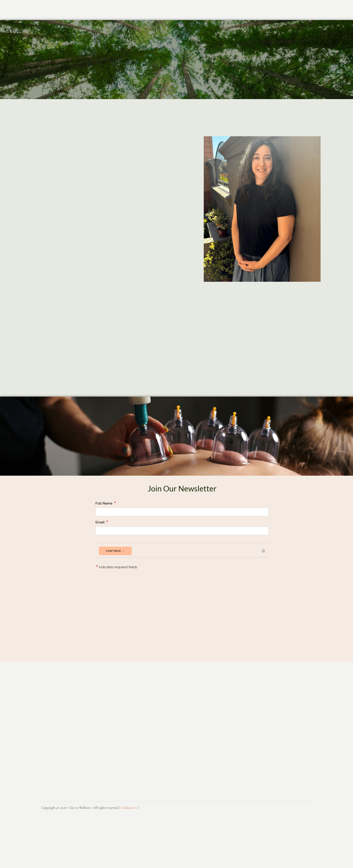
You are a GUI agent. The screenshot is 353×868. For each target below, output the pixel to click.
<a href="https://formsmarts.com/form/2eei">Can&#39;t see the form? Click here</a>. (182, 585)
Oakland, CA (130, 821)
